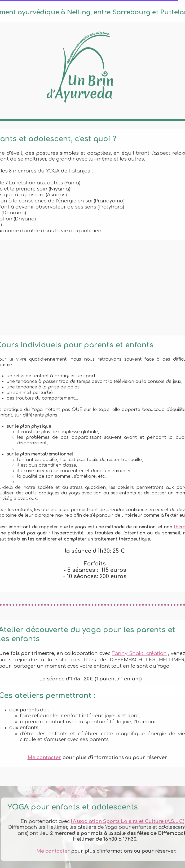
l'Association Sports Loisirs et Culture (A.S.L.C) (128, 821)
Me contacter (44, 758)
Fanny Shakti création (139, 653)
